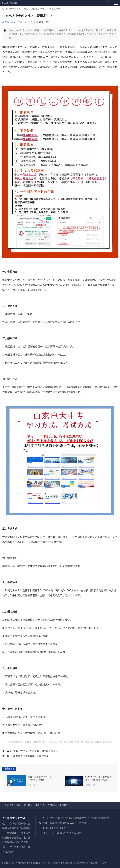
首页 (26, 9)
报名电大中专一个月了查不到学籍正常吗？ (36, 751)
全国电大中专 (38, 9)
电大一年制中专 (36, 805)
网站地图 (105, 863)
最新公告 (9, 805)
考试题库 (64, 805)
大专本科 (52, 805)
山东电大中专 (54, 9)
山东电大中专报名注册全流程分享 (31, 756)
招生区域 (21, 805)
